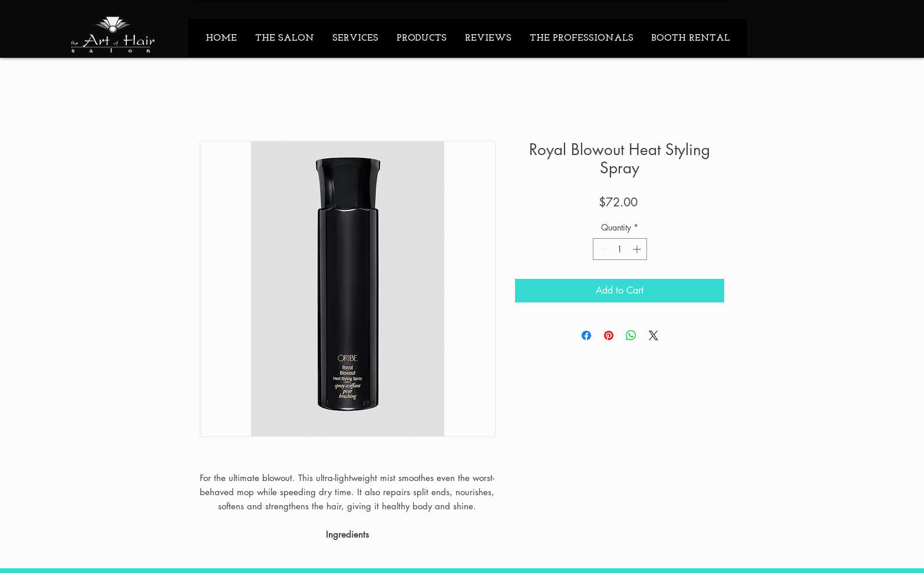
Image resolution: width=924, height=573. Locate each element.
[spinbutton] (620, 249)
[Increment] (638, 249)
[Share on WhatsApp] (631, 335)
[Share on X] (654, 335)
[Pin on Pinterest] (609, 335)
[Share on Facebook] (586, 335)
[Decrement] (602, 249)
